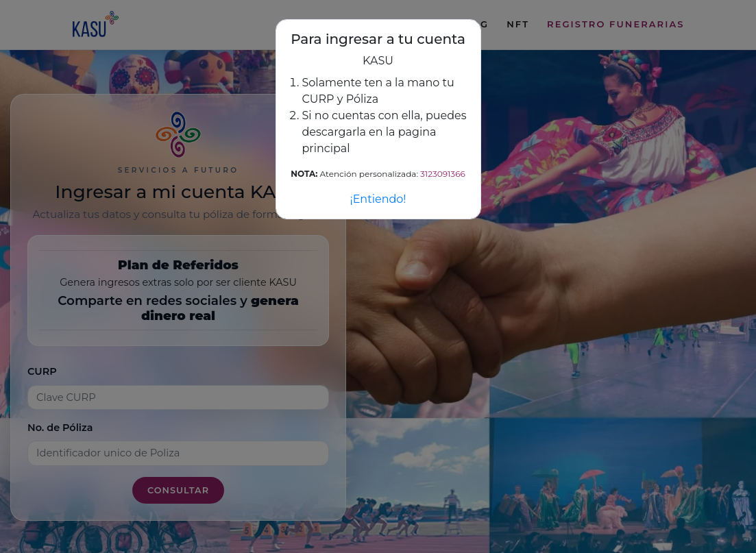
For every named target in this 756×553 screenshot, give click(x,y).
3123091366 (443, 174)
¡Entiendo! (378, 199)
